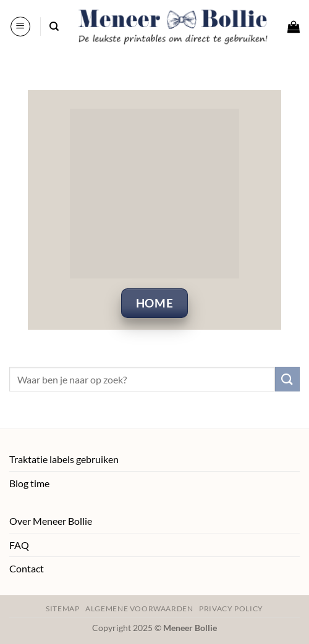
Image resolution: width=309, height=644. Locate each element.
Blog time (29, 483)
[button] (20, 27)
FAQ (19, 545)
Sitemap (62, 608)
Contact (27, 568)
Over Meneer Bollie (51, 521)
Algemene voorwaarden (139, 608)
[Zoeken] (54, 27)
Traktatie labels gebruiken (64, 459)
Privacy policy (231, 608)
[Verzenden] (287, 379)
